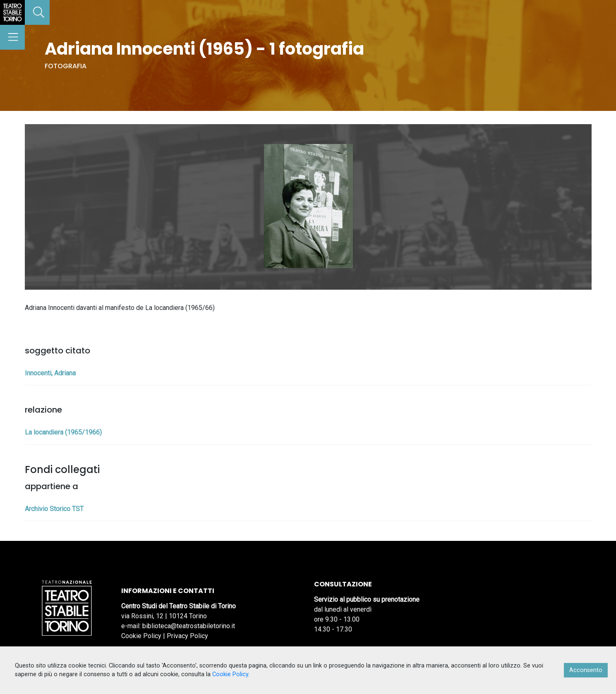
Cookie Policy (141, 636)
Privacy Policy (187, 636)
